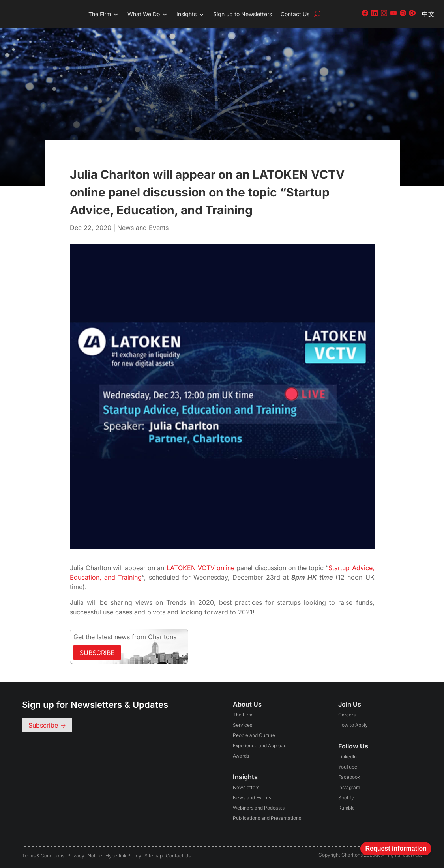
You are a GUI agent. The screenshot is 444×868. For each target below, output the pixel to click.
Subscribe (97, 653)
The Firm (100, 14)
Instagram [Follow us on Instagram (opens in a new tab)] (349, 787)
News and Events (143, 228)
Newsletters (246, 787)
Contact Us (295, 14)
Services (243, 725)
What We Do (144, 14)
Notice (95, 856)
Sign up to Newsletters (243, 14)
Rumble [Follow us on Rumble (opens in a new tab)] (347, 808)
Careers (347, 715)
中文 (428, 14)
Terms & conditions (43, 856)
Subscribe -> (47, 725)
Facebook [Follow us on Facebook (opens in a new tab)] (349, 777)
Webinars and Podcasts (259, 808)
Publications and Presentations (267, 818)
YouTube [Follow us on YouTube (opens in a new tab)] (348, 767)
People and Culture (254, 735)
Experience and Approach (261, 745)
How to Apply (353, 725)
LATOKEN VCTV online (200, 568)
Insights (186, 14)
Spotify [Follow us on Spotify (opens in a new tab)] (346, 798)
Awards (241, 756)
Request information (396, 848)
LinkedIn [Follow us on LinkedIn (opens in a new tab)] (348, 757)
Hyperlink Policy (123, 856)
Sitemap (154, 856)
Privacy (76, 856)
